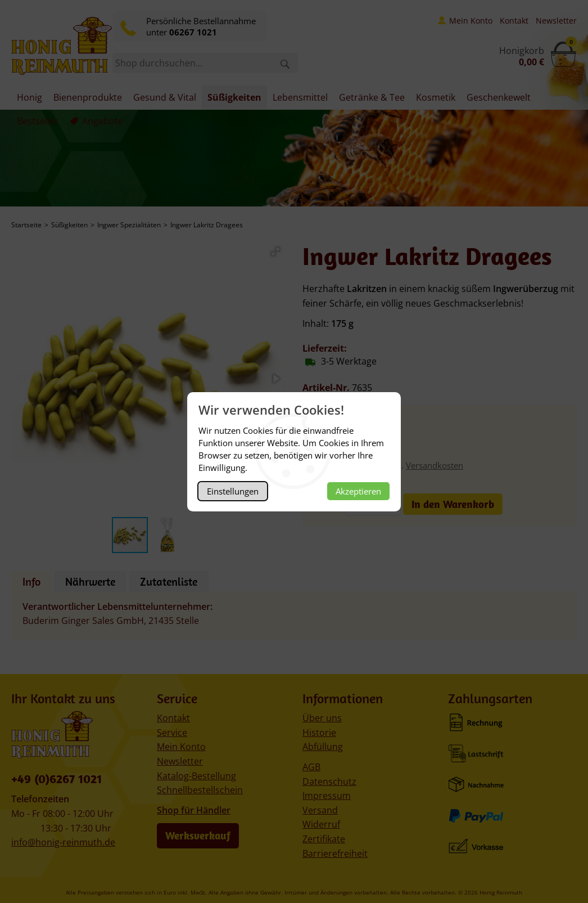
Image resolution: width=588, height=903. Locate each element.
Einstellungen (233, 491)
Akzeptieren (358, 491)
